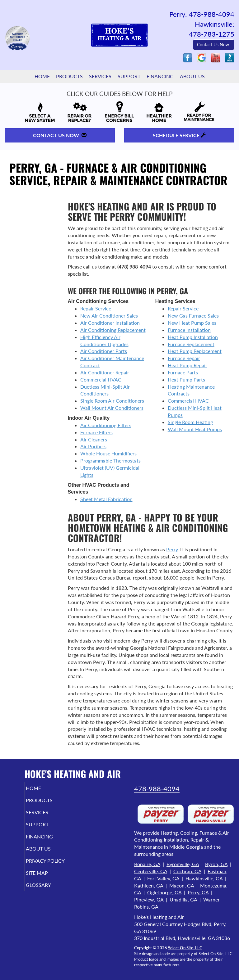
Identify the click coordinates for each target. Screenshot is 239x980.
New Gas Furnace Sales (193, 316)
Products (69, 76)
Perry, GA (198, 892)
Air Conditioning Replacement (113, 330)
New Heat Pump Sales (192, 323)
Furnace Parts (183, 372)
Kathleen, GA (149, 885)
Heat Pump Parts (186, 379)
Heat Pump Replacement (195, 351)
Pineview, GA (149, 899)
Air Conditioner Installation (110, 323)
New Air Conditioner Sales (109, 316)
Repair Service (96, 308)
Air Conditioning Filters (106, 425)
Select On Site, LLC (185, 948)
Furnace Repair (184, 358)
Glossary (47, 891)
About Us (192, 76)
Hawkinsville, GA (204, 878)
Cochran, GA (187, 871)
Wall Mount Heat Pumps (195, 429)
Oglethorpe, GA (164, 892)
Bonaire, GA (147, 864)
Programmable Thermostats (110, 461)
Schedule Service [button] (179, 135)
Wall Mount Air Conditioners (112, 408)
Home (42, 76)
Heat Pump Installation (193, 337)
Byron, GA (216, 864)
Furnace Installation (189, 330)
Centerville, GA (151, 871)
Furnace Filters (96, 432)
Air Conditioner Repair (105, 372)
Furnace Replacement (191, 344)
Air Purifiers (93, 446)
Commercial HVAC (101, 379)
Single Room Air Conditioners (112, 401)
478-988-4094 (157, 789)
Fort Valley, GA (163, 878)
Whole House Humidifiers (108, 453)
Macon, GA (182, 885)
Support (129, 76)
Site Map (45, 879)
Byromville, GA (183, 864)
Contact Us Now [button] (214, 45)
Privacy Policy (40, 864)
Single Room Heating (190, 422)
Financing (160, 76)
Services (100, 76)
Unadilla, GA (183, 899)
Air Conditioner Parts (104, 351)
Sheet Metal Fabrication (106, 499)
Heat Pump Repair (187, 365)
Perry (172, 549)
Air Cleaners (94, 439)
